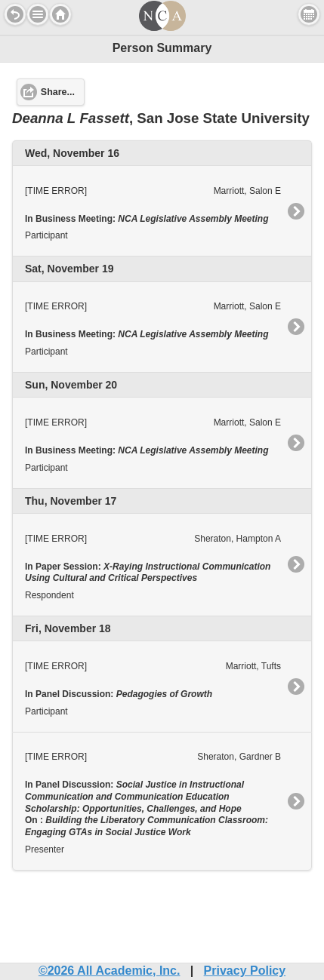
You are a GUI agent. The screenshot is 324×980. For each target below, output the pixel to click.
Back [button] (15, 14)
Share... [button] (58, 92)
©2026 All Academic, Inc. (110, 971)
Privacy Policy (245, 971)
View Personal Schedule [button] (309, 14)
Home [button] (60, 14)
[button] (38, 14)
